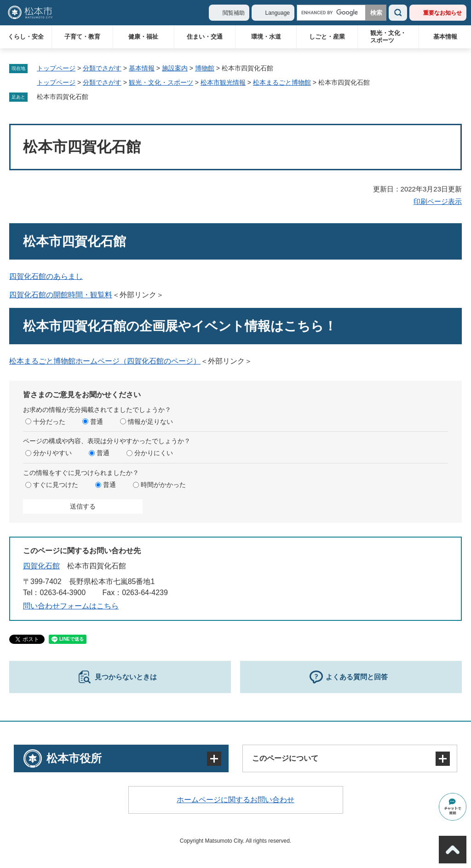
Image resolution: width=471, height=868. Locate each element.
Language (278, 13)
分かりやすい (52, 453)
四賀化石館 (41, 566)
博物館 (205, 68)
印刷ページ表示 (438, 201)
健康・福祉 (143, 37)
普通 (97, 422)
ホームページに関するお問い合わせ (235, 800)
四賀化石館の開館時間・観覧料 (61, 295)
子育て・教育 (82, 37)
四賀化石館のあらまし (46, 276)
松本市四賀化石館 (63, 97)
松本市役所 (74, 758)
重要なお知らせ (442, 13)
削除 (95, 97)
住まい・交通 (205, 37)
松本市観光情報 (223, 82)
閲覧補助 (234, 13)
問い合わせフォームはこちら (71, 606)
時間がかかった (163, 485)
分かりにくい (154, 453)
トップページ (56, 68)
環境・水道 (266, 37)
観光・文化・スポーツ (388, 37)
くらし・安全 (26, 37)
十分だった (49, 422)
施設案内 (175, 68)
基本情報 (445, 37)
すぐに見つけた (56, 485)
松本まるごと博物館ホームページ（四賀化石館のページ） (105, 361)
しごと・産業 (327, 37)
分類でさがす (102, 68)
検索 (398, 13)
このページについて (285, 758)
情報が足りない (150, 422)
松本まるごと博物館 (282, 82)
